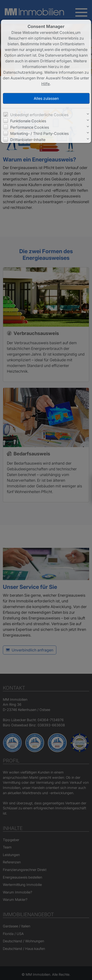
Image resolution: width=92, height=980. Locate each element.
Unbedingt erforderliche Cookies (39, 115)
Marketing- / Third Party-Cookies (39, 133)
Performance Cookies (30, 127)
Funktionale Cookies (28, 121)
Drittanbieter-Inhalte (28, 140)
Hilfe (46, 84)
